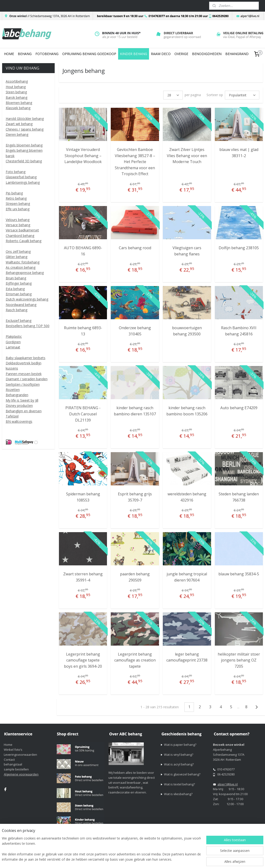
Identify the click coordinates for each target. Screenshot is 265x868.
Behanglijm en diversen (24, 411)
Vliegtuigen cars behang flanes (187, 251)
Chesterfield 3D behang (24, 161)
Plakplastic (14, 336)
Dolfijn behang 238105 (239, 248)
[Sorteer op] (242, 95)
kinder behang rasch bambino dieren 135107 (135, 411)
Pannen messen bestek (24, 374)
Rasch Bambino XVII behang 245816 (239, 331)
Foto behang (16, 172)
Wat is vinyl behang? (179, 755)
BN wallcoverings (19, 421)
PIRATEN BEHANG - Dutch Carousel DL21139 (83, 414)
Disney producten (19, 406)
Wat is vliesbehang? (178, 794)
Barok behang (17, 97)
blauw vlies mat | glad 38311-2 (239, 153)
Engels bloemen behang (24, 145)
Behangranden (17, 395)
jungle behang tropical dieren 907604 (187, 577)
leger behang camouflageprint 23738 (187, 657)
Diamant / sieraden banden (27, 379)
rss (169, 859)
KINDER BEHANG (134, 54)
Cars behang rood (135, 248)
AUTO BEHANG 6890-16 (83, 251)
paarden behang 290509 (135, 577)
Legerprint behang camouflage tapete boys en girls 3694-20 (83, 660)
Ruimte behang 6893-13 (83, 331)
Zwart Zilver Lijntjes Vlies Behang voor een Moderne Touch (187, 156)
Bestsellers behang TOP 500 (28, 326)
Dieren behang (17, 134)
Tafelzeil (12, 416)
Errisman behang (19, 294)
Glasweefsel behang (21, 177)
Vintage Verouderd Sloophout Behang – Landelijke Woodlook (83, 156)
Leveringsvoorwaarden (20, 755)
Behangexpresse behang (25, 273)
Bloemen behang (19, 103)
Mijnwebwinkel (229, 859)
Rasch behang (17, 310)
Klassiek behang (18, 108)
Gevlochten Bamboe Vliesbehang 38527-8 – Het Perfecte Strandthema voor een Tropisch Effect (135, 162)
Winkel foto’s (13, 750)
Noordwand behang (21, 305)
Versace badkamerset (22, 230)
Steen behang (16, 92)
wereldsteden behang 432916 (187, 497)
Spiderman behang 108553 (83, 497)
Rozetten (13, 390)
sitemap (159, 859)
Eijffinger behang (19, 283)
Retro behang (16, 198)
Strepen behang (18, 204)
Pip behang (14, 193)
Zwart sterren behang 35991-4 (83, 577)
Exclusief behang (19, 321)
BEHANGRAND (237, 54)
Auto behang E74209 (239, 408)
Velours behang (18, 220)
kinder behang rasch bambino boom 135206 (187, 411)
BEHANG (25, 54)
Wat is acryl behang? (179, 764)
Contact (9, 760)
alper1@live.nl (228, 784)
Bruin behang (16, 278)
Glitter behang (17, 257)
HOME (9, 54)
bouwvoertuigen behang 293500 (187, 331)
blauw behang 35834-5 (239, 574)
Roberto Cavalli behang (24, 241)
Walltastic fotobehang (23, 262)
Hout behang (16, 87)
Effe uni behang (18, 209)
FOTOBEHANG (47, 54)
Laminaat (13, 347)
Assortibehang (17, 81)
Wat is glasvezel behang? (182, 774)
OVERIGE (181, 54)
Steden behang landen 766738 (239, 497)
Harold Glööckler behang (25, 119)
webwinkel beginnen (187, 859)
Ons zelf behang (18, 251)
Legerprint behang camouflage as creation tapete (135, 660)
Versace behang (18, 225)
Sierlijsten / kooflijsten (23, 384)
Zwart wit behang (19, 124)
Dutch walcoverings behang (27, 299)
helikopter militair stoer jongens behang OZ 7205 (239, 660)
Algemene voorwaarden (21, 774)
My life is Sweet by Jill (22, 400)
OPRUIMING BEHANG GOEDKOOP (89, 54)
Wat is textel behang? (179, 784)
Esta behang (15, 289)
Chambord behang (20, 236)
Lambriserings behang (23, 182)
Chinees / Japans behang (25, 129)
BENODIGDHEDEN (207, 54)
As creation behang (21, 267)
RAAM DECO (161, 54)
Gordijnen (13, 342)
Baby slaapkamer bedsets (26, 358)
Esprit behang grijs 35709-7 (135, 497)
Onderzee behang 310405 (135, 331)
